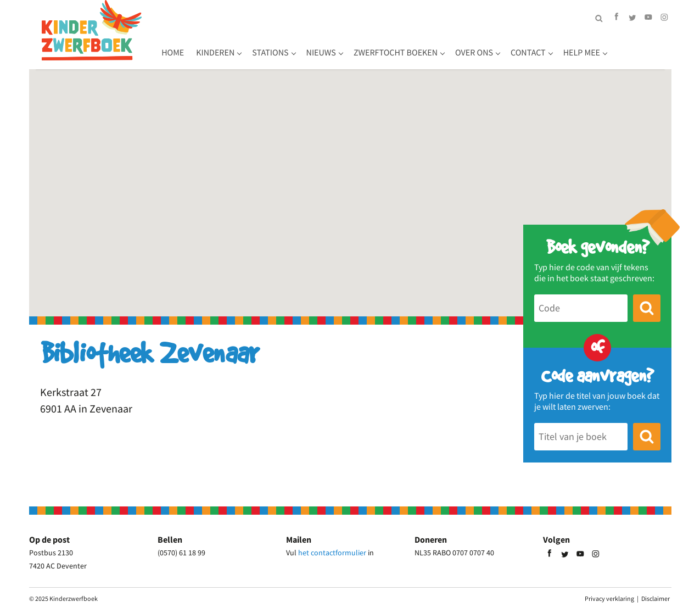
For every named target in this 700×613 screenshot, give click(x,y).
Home (233, 47)
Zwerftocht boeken (455, 47)
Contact (589, 47)
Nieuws (381, 47)
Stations (331, 47)
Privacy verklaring (609, 598)
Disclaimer (656, 598)
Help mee (642, 47)
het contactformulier (332, 553)
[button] (350, 183)
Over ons (534, 47)
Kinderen (276, 47)
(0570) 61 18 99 (181, 553)
